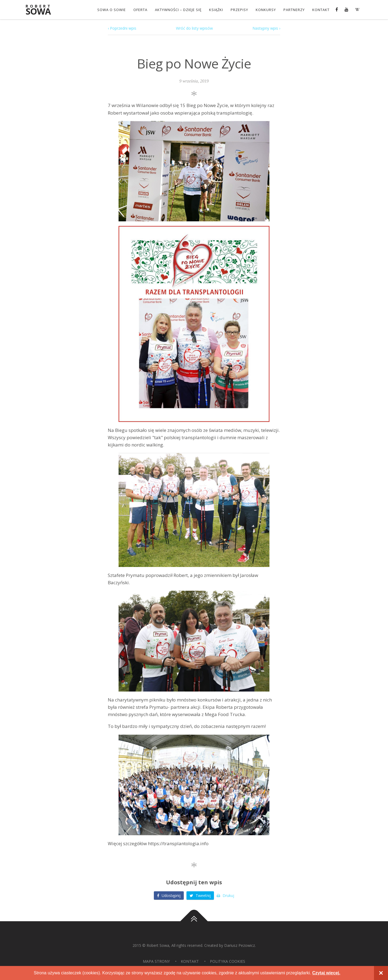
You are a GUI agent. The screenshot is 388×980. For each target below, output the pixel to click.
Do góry (194, 921)
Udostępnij (169, 895)
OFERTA (140, 10)
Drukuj (225, 895)
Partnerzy (294, 10)
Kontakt (321, 10)
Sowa (42, 10)
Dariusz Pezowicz (240, 945)
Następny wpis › (266, 28)
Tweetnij (200, 895)
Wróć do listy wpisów (194, 28)
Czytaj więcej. (326, 973)
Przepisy (239, 10)
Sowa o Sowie (112, 10)
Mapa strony (156, 961)
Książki (216, 10)
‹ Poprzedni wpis (122, 28)
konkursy (266, 10)
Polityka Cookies (228, 961)
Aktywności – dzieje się (178, 10)
